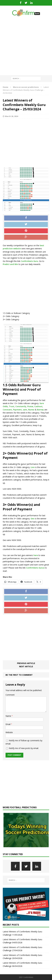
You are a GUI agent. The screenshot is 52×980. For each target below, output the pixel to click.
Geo (33, 519)
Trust (12, 406)
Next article (26, 666)
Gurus (42, 568)
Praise (30, 406)
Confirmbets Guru (29, 261)
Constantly (21, 406)
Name (9, 716)
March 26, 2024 (12, 116)
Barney (40, 410)
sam (25, 410)
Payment (17, 410)
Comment (10, 695)
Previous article (26, 663)
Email (8, 724)
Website (9, 732)
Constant (7, 410)
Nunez (31, 410)
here (36, 555)
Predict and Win (10, 264)
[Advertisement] (26, 46)
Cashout (38, 406)
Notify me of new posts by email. (24, 748)
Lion (33, 467)
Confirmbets (32, 568)
